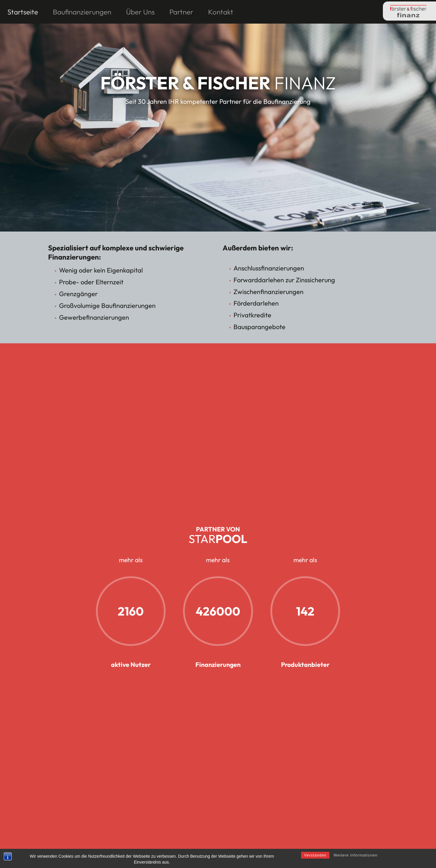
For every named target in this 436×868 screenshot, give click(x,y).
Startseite (23, 12)
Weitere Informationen (356, 863)
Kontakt (221, 12)
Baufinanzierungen (82, 12)
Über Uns (140, 12)
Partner (181, 12)
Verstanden (315, 863)
